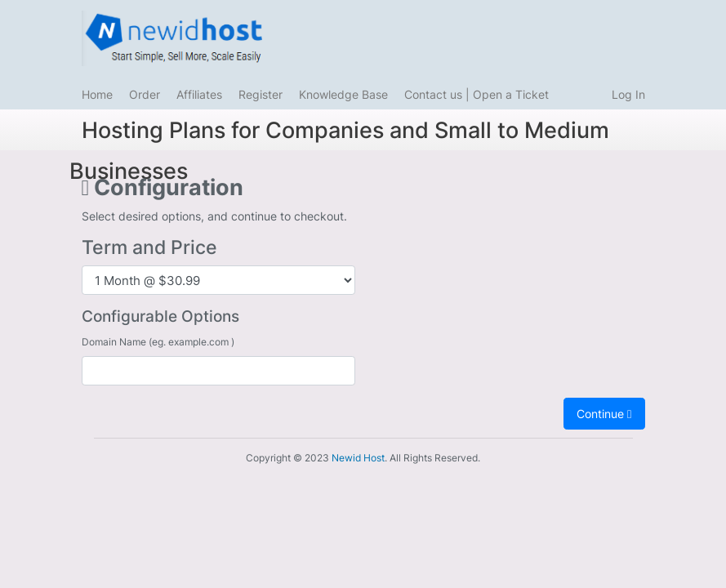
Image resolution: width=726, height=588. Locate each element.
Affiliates (199, 94)
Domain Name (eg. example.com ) (158, 342)
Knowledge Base (343, 94)
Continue (604, 414)
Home (97, 94)
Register (261, 94)
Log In (628, 94)
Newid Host (358, 458)
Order (145, 94)
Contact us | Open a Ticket (477, 94)
